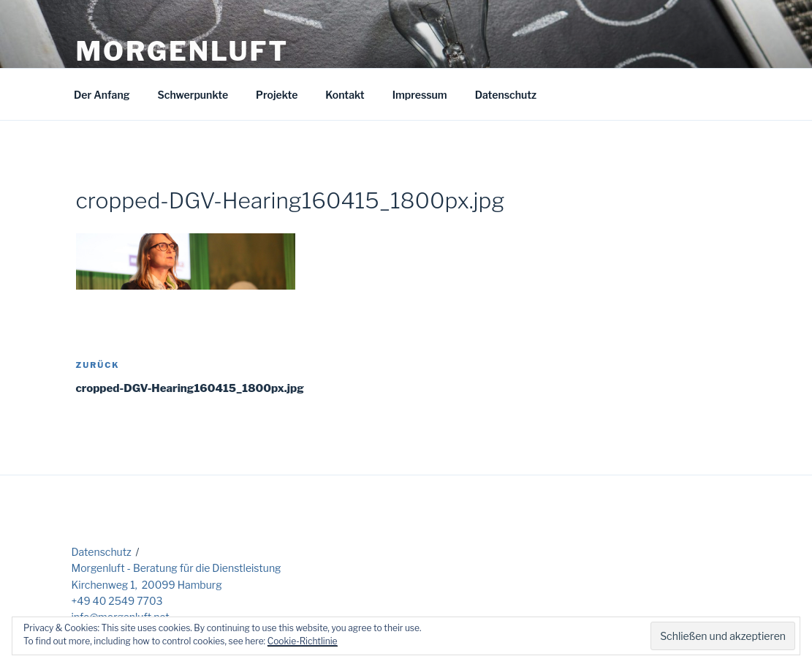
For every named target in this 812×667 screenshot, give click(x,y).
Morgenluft (183, 51)
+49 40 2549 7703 (117, 601)
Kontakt (345, 95)
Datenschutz (506, 95)
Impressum (420, 95)
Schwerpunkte (193, 95)
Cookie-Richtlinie (303, 641)
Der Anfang (102, 95)
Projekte (277, 95)
